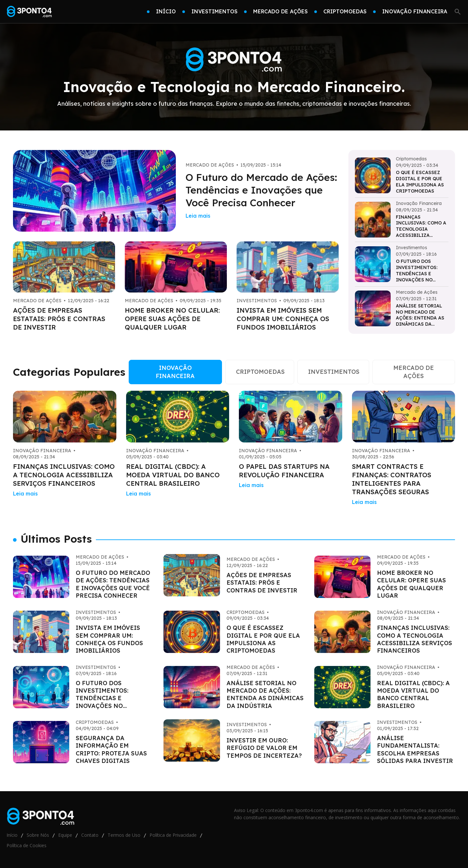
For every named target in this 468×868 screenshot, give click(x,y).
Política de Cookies (26, 845)
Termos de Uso (124, 835)
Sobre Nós (38, 835)
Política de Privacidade (173, 835)
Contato (90, 835)
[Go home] (29, 12)
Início (12, 835)
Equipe (65, 835)
